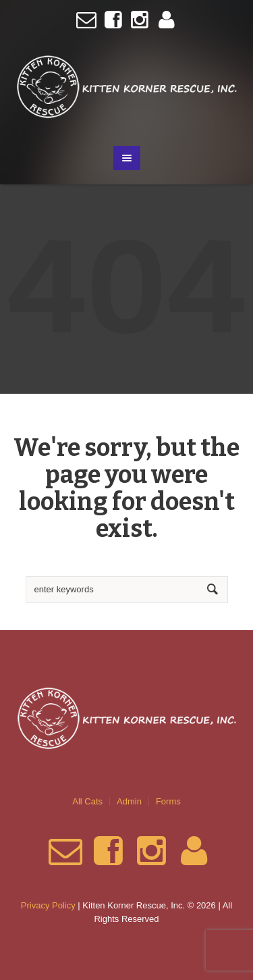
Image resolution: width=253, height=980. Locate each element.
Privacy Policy (48, 905)
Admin (129, 801)
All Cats (87, 801)
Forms (168, 801)
